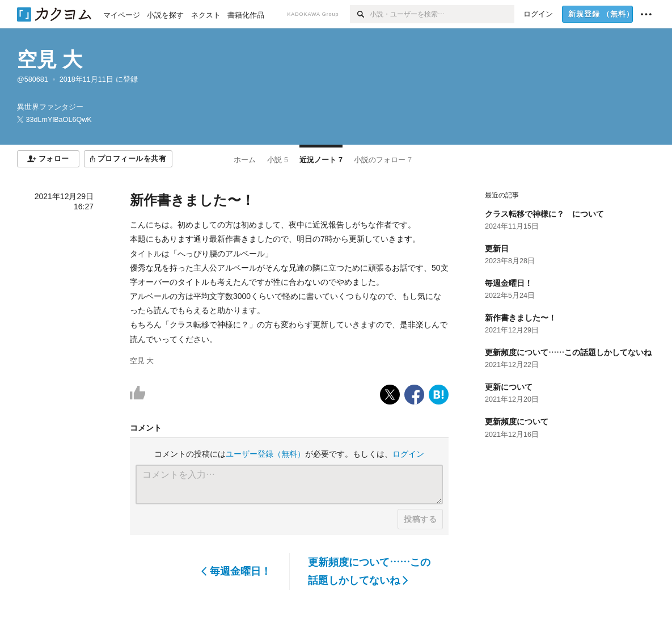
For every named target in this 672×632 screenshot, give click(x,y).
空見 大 (50, 59)
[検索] (360, 14)
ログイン (408, 454)
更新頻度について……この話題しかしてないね (369, 571)
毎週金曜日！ (236, 571)
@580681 (33, 79)
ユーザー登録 (265, 454)
